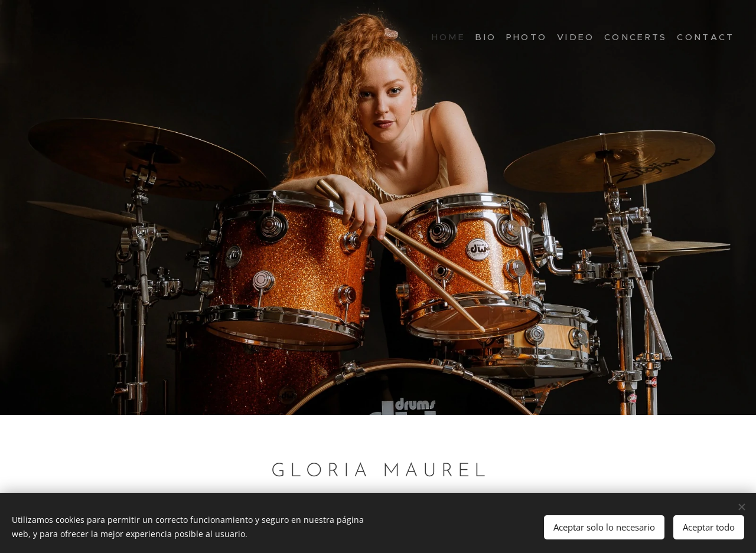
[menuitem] (675, 38)
